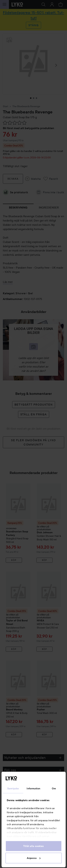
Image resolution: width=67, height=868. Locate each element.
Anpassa (34, 858)
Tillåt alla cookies (33, 846)
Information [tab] (33, 788)
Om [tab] (54, 788)
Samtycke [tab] (13, 788)
